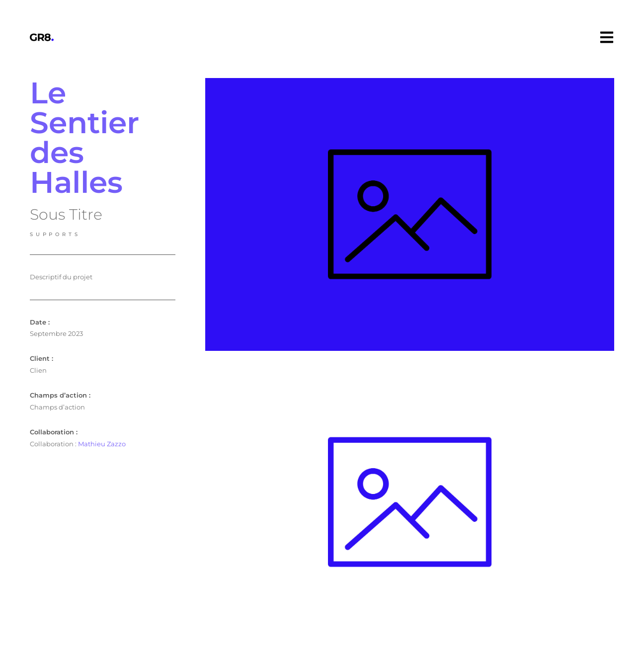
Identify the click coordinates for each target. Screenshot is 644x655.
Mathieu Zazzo (102, 444)
